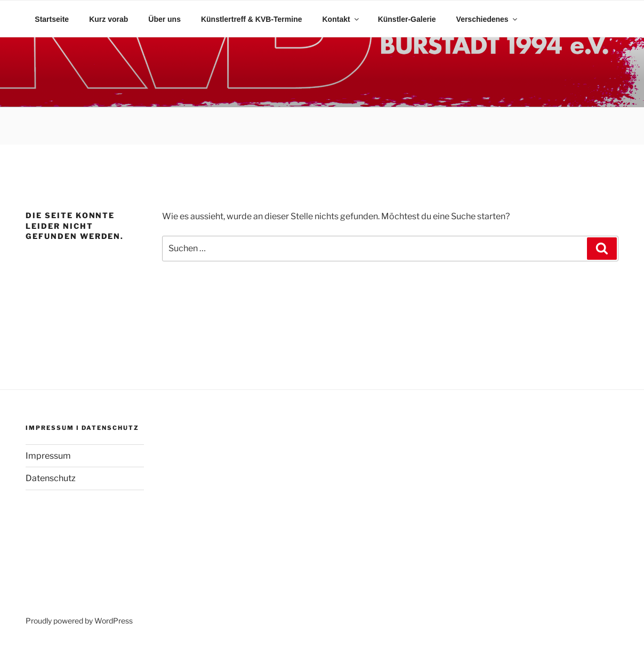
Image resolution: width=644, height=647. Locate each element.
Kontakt (341, 19)
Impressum (48, 456)
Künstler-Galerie (407, 19)
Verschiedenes (488, 19)
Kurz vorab (108, 19)
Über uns (164, 19)
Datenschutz (51, 478)
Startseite (52, 19)
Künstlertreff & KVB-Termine (252, 19)
